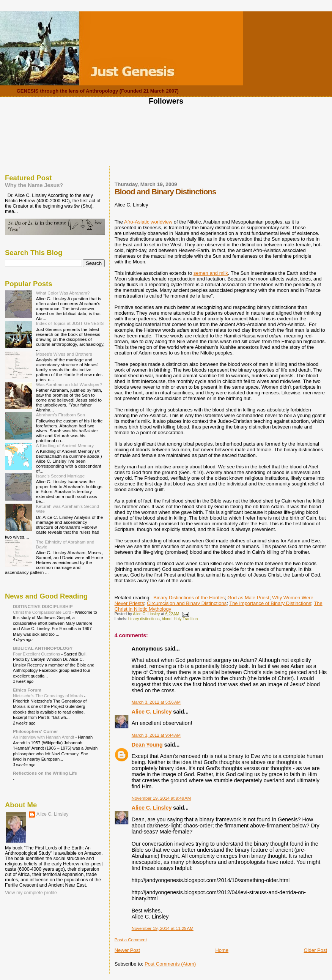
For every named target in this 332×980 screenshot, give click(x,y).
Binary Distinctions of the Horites (188, 598)
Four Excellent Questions (37, 654)
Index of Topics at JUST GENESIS (70, 323)
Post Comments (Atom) (170, 964)
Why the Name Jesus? (34, 185)
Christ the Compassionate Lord (42, 612)
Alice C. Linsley (152, 712)
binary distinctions (144, 619)
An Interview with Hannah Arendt (44, 737)
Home (222, 950)
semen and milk (211, 273)
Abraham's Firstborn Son (61, 415)
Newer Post (127, 950)
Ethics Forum (27, 690)
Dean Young (147, 745)
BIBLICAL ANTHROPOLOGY (43, 648)
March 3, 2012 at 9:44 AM (156, 735)
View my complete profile (31, 893)
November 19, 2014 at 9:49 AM (161, 798)
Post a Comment (131, 940)
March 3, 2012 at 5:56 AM (156, 702)
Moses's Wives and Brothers (64, 354)
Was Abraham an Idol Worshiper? (69, 384)
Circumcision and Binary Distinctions (187, 603)
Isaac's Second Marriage (61, 476)
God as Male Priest (248, 598)
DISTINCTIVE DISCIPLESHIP (43, 606)
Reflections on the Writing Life (45, 773)
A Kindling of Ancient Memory (65, 445)
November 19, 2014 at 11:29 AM (163, 928)
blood (166, 619)
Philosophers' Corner (35, 731)
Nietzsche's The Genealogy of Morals (48, 696)
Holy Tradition (186, 619)
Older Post (315, 950)
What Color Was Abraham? (63, 293)
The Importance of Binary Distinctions (270, 603)
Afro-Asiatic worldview (148, 222)
